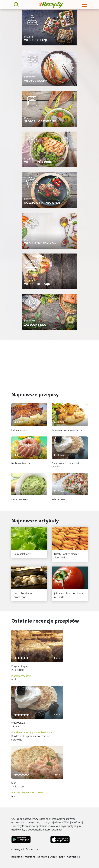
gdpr (62, 857)
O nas (53, 857)
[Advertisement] (49, 362)
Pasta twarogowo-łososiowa (27, 793)
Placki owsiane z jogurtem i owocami (32, 732)
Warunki (30, 857)
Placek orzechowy (21, 676)
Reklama (17, 857)
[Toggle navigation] (84, 5)
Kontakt (42, 857)
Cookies (72, 857)
